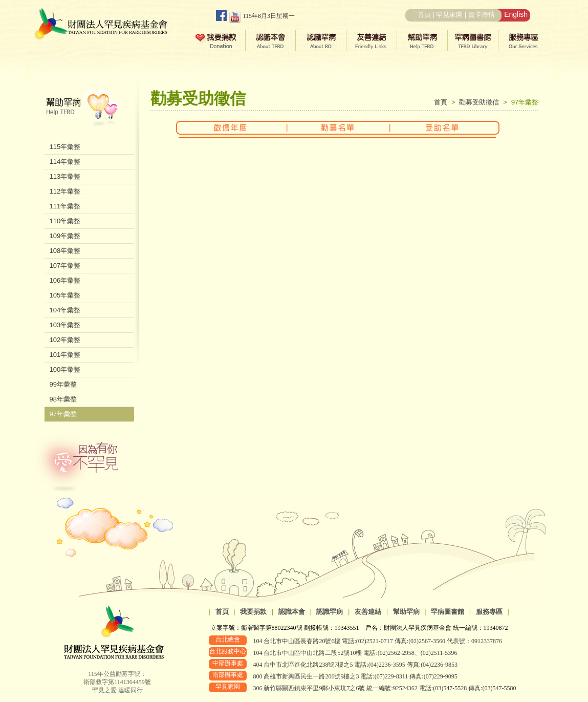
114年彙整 (65, 162)
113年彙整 (65, 176)
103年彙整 (65, 325)
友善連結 (368, 612)
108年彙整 (65, 251)
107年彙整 (65, 265)
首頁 (424, 15)
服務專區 (489, 612)
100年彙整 (65, 369)
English (516, 14)
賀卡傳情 (482, 15)
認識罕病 (330, 612)
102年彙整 (65, 340)
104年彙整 (65, 310)
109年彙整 (65, 236)
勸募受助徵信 (481, 102)
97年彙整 (63, 414)
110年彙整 (65, 221)
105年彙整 (65, 295)
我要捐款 (253, 612)
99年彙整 (63, 384)
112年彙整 (65, 191)
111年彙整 (65, 206)
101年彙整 (65, 355)
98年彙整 (63, 399)
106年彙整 (65, 280)
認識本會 (292, 612)
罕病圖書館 (448, 612)
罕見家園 (449, 15)
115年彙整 (65, 147)
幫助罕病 (406, 612)
